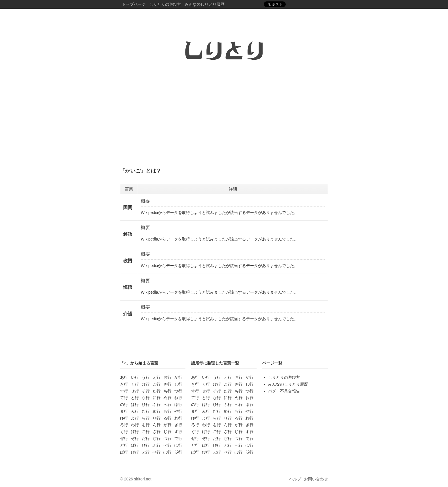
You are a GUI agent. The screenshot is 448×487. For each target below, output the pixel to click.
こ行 (157, 384)
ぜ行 (124, 438)
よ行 (135, 418)
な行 (146, 398)
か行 (178, 377)
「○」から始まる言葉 (139, 363)
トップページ (134, 4)
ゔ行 (178, 452)
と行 (135, 398)
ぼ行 (178, 445)
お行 (167, 377)
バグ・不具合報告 (284, 391)
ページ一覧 (272, 363)
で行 (178, 438)
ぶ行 (157, 445)
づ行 (167, 438)
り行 (157, 418)
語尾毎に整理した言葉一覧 (215, 363)
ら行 (146, 418)
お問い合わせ (316, 479)
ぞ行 (135, 438)
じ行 (167, 432)
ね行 (178, 398)
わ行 (135, 425)
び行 (146, 445)
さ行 (167, 384)
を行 (146, 425)
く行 (135, 384)
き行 (124, 384)
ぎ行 (178, 425)
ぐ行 (124, 432)
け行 (146, 384)
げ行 (135, 432)
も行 (167, 411)
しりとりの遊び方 (165, 4)
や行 (178, 411)
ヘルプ (295, 479)
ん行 (157, 425)
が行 (167, 425)
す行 (124, 391)
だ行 (146, 438)
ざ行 (157, 432)
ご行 (146, 432)
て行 (124, 398)
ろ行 (124, 425)
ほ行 (178, 404)
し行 (178, 384)
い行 (135, 377)
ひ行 (146, 404)
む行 (146, 411)
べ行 (167, 445)
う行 (146, 377)
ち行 (167, 391)
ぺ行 (157, 452)
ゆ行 (124, 418)
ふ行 (157, 404)
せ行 (135, 391)
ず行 (178, 432)
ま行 (124, 411)
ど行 (124, 445)
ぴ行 (135, 452)
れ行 (178, 418)
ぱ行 (124, 452)
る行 (167, 418)
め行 (157, 411)
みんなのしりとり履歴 (205, 4)
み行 (135, 411)
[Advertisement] (224, 118)
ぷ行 (146, 452)
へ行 (167, 404)
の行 (124, 404)
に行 (157, 398)
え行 (157, 377)
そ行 (146, 391)
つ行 (178, 391)
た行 (157, 391)
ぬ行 (167, 398)
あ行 (124, 377)
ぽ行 (167, 452)
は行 (135, 404)
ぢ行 (157, 438)
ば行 (135, 445)
